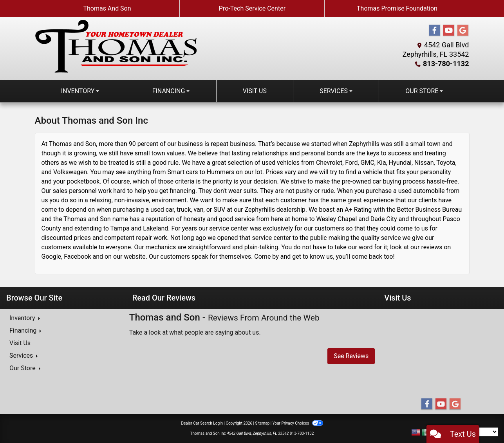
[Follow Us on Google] (463, 31)
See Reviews (351, 356)
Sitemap (262, 423)
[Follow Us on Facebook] (435, 31)
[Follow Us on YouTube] (449, 31)
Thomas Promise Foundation (397, 8)
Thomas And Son (107, 8)
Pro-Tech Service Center (252, 8)
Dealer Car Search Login (202, 423)
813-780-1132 (446, 64)
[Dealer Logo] (116, 46)
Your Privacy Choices (298, 423)
